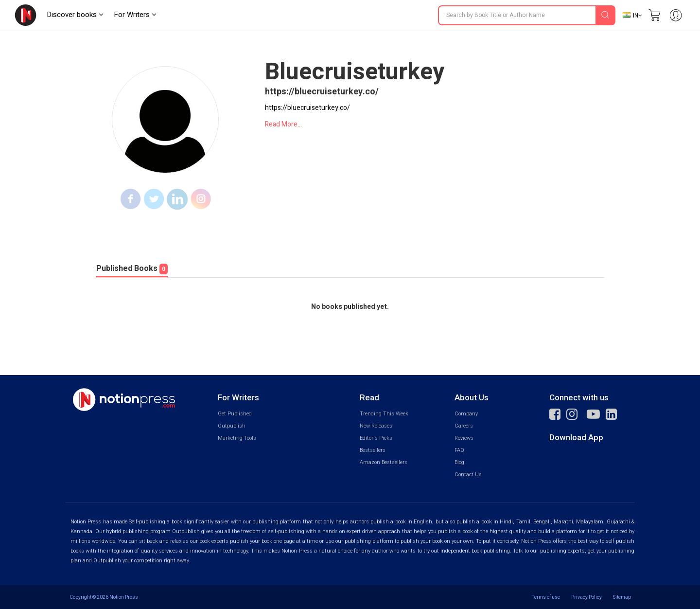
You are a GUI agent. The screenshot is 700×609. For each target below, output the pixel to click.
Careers (464, 426)
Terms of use (546, 597)
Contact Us (468, 475)
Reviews (464, 438)
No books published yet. (350, 307)
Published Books (132, 269)
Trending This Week (384, 414)
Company (466, 414)
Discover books (75, 15)
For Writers (135, 15)
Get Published (235, 414)
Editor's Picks (376, 438)
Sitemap (622, 597)
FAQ (459, 450)
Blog (459, 462)
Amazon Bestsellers (384, 462)
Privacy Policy (586, 597)
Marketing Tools (237, 438)
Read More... (283, 124)
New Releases (376, 426)
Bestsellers (373, 450)
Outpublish (232, 426)
